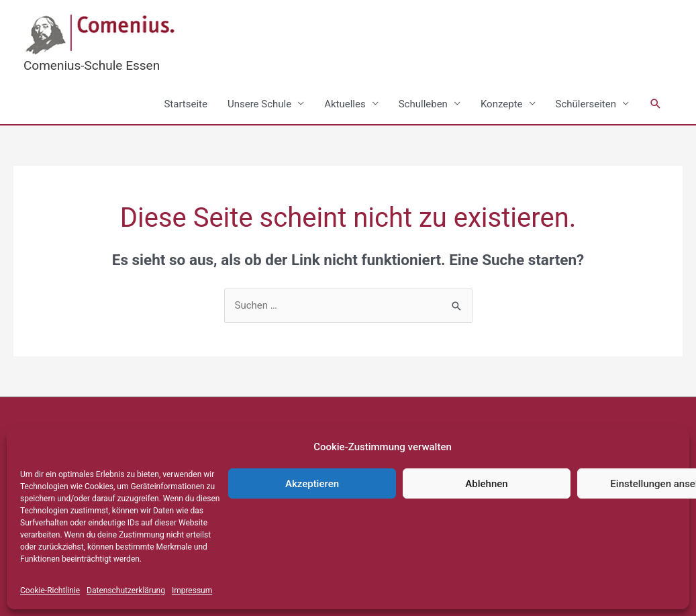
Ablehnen (486, 484)
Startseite (186, 104)
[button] (656, 104)
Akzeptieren (312, 484)
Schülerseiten (586, 104)
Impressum (192, 591)
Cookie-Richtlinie (50, 591)
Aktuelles (345, 104)
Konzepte (502, 104)
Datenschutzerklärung (126, 591)
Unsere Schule (259, 104)
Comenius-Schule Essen (92, 65)
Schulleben (423, 104)
